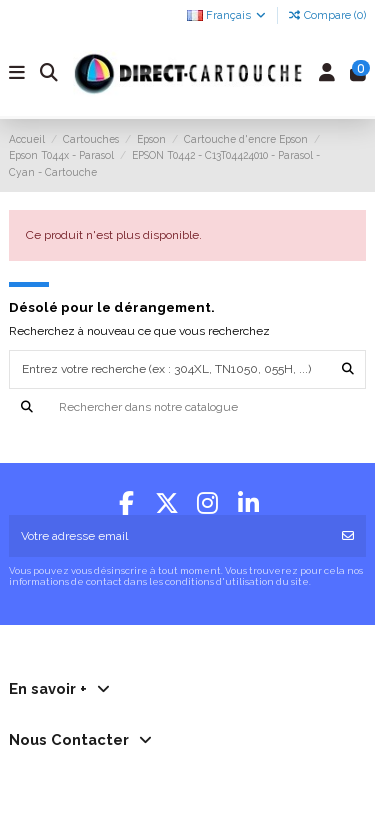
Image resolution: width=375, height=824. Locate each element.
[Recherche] (187, 407)
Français (227, 15)
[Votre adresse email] (170, 536)
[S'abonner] (348, 536)
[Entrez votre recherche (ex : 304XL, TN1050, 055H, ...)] (348, 369)
